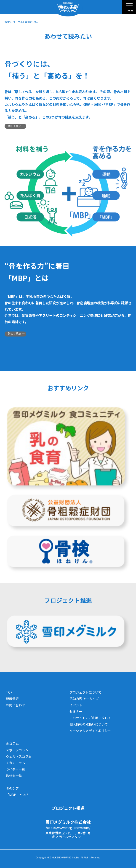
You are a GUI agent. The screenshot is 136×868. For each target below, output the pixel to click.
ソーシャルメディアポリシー (90, 731)
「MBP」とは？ (17, 795)
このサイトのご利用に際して (90, 718)
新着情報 (12, 699)
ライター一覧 (15, 769)
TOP (7, 22)
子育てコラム (16, 763)
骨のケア (12, 788)
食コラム (12, 743)
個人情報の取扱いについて (89, 724)
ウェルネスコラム (19, 756)
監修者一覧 (14, 776)
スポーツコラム (17, 750)
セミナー (76, 711)
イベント (76, 705)
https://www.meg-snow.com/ (68, 828)
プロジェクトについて (85, 692)
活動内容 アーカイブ (84, 699)
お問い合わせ (16, 705)
